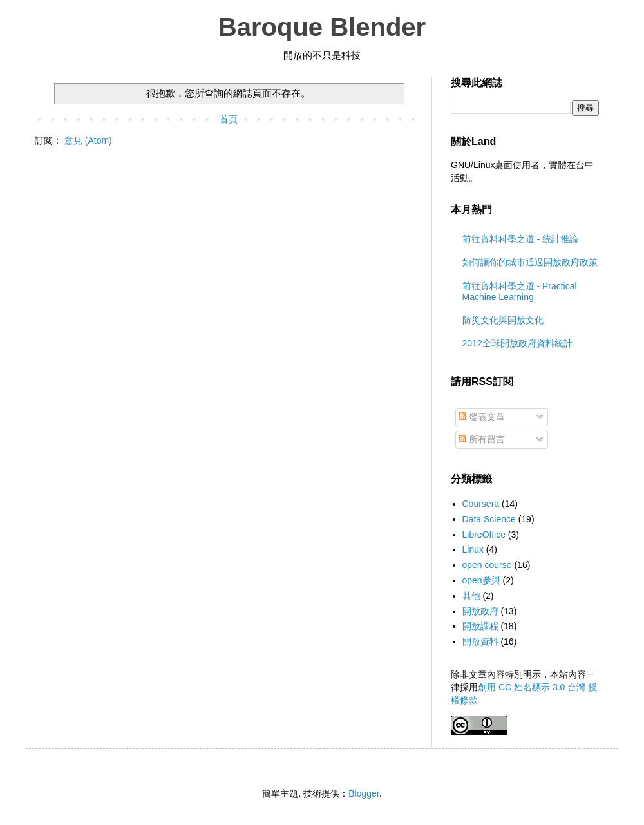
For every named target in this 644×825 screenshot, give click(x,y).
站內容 (573, 674)
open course (487, 565)
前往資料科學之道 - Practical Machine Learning (520, 291)
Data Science (489, 519)
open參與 (481, 580)
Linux (473, 549)
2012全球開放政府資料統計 (517, 343)
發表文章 (482, 417)
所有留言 (482, 439)
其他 (471, 596)
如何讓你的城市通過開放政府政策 (530, 262)
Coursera (481, 504)
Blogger (364, 793)
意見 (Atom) (88, 140)
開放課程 (480, 626)
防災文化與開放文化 (503, 320)
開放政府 (480, 611)
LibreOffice (484, 535)
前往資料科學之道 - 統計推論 (520, 239)
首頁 (229, 119)
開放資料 (480, 641)
